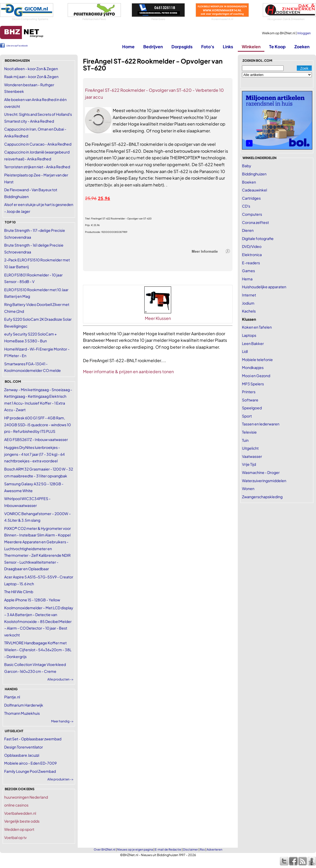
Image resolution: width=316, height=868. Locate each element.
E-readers (251, 263)
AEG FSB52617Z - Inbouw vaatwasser (36, 439)
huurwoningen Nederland (26, 797)
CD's (246, 206)
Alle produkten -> (60, 779)
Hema (247, 279)
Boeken (249, 182)
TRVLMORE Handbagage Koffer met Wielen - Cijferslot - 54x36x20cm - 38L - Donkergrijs (38, 649)
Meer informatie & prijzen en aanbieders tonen (128, 371)
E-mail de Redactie (168, 849)
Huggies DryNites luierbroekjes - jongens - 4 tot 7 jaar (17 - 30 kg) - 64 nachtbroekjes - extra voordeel (34, 454)
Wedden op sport (19, 829)
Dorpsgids (182, 47)
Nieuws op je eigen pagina (135, 849)
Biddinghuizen (254, 174)
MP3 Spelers (253, 384)
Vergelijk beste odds (22, 821)
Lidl (245, 351)
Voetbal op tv (15, 837)
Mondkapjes (253, 367)
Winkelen (251, 47)
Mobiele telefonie (257, 359)
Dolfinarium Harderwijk (24, 705)
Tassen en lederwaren (261, 424)
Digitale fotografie (258, 238)
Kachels (249, 311)
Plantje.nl (12, 697)
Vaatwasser (252, 456)
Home (128, 47)
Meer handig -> (62, 721)
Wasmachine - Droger (261, 472)
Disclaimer (191, 849)
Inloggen (304, 33)
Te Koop (277, 47)
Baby (247, 166)
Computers (252, 214)
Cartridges (251, 198)
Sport (247, 416)
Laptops (249, 335)
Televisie (249, 432)
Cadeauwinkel (255, 190)
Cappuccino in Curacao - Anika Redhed (38, 144)
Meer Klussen (158, 318)
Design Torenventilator (24, 747)
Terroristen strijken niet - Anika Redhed (37, 167)
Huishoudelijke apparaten (264, 287)
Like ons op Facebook (17, 46)
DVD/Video (252, 246)
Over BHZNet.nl (105, 849)
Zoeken (302, 47)
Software (250, 400)
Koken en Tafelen (257, 327)
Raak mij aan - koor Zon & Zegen (31, 76)
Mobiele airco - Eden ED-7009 (30, 763)
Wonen (248, 488)
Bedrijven (153, 47)
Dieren (248, 230)
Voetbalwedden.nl (20, 813)
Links (228, 47)
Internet (249, 295)
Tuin (245, 440)
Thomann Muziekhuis (22, 713)
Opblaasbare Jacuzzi (22, 755)
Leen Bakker (253, 343)
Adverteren (214, 849)
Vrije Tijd (249, 464)
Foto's (208, 47)
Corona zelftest (255, 222)
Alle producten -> (60, 679)
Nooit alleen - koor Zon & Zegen (31, 69)
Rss (202, 849)
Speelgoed (252, 408)
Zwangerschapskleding (262, 497)
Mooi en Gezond (256, 376)
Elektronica (252, 255)
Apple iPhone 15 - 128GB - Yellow (32, 600)
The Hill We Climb (19, 592)
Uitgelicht (250, 448)
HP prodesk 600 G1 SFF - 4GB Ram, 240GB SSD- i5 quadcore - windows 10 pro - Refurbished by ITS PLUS (38, 425)
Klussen (249, 319)
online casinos (16, 805)
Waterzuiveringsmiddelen (264, 481)
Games (248, 271)
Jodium (248, 303)
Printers (249, 392)
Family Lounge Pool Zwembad (30, 771)
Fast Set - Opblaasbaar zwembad (33, 739)
